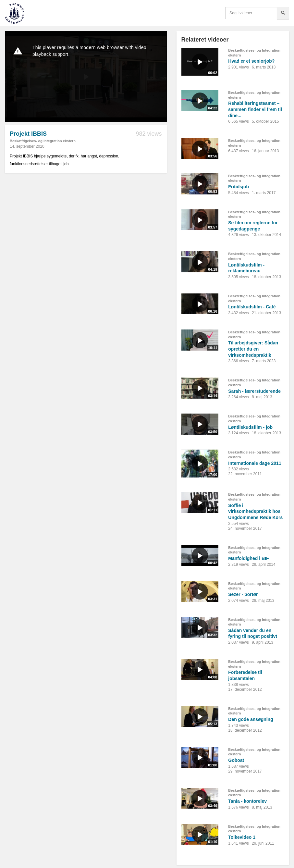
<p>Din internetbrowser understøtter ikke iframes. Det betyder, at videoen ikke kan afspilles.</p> (86, 77)
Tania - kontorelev (247, 801)
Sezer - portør (243, 594)
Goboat (236, 760)
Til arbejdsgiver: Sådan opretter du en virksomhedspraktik (253, 349)
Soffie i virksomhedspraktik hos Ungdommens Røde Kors (255, 511)
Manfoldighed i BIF (248, 558)
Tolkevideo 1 (242, 837)
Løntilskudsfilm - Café (252, 307)
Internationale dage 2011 (255, 463)
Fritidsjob (239, 187)
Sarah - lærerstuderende (254, 391)
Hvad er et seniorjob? (251, 61)
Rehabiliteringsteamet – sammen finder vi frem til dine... (255, 109)
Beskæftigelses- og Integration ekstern (43, 141)
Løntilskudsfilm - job (250, 427)
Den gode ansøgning (251, 719)
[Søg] (283, 13)
